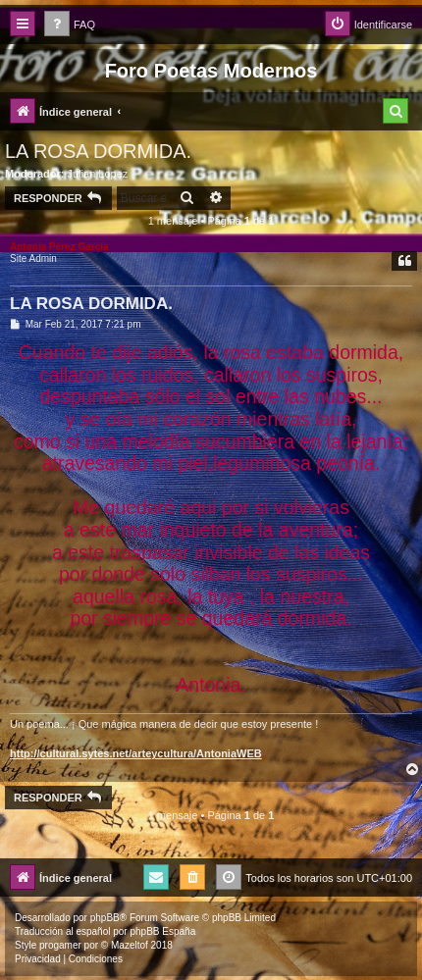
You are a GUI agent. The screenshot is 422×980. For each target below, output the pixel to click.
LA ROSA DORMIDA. (98, 151)
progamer (60, 945)
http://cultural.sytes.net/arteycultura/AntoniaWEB (136, 753)
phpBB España (162, 931)
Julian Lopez (98, 174)
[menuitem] (70, 25)
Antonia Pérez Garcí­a (59, 247)
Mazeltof (130, 945)
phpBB (105, 918)
